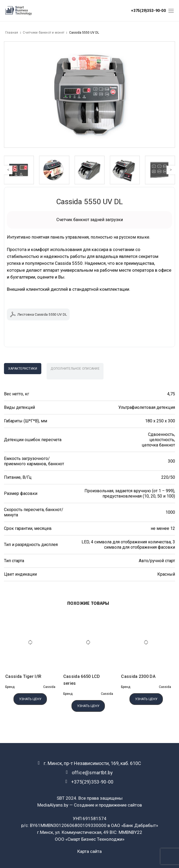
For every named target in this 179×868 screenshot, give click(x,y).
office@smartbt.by (92, 773)
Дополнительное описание (75, 369)
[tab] (23, 369)
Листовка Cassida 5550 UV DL (38, 314)
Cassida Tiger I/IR (23, 676)
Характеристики (23, 369)
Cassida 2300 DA (138, 676)
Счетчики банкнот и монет (44, 33)
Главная (12, 33)
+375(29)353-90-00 (148, 11)
